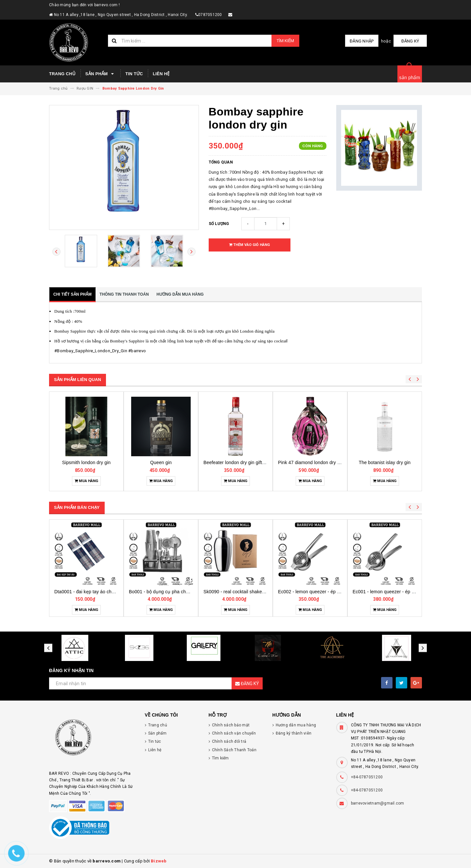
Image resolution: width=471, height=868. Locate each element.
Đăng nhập (363, 41)
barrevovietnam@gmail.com (378, 803)
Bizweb (159, 861)
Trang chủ (62, 74)
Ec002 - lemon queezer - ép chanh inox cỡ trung (403, 592)
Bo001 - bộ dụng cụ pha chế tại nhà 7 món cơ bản (256, 592)
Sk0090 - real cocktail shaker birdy (314, 592)
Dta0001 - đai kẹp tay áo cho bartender (169, 592)
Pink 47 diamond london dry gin (385, 462)
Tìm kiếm (285, 41)
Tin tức (134, 74)
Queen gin (235, 462)
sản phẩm (410, 78)
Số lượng (219, 224)
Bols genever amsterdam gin (86, 462)
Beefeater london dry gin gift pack (313, 462)
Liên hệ (161, 74)
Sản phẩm (100, 74)
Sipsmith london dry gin (161, 462)
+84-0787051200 (367, 777)
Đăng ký (411, 41)
